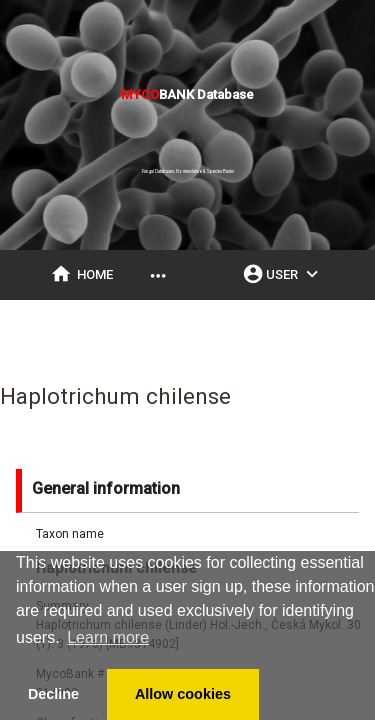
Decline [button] (53, 694)
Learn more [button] (108, 637)
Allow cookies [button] (183, 694)
